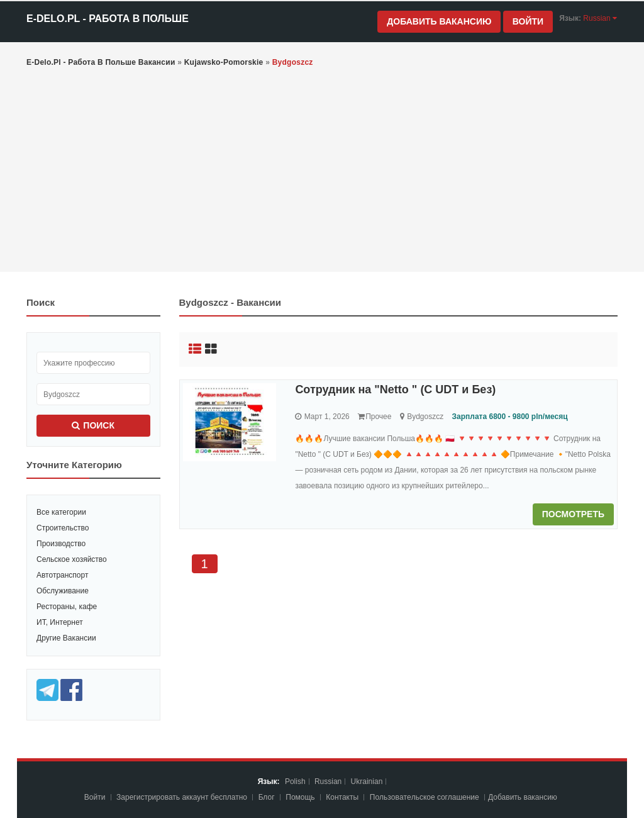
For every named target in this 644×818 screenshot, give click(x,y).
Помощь (300, 797)
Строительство (63, 528)
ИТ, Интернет (60, 622)
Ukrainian (367, 782)
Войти (528, 21)
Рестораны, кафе (67, 607)
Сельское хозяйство (72, 559)
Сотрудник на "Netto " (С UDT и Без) (395, 389)
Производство (61, 544)
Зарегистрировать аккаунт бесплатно (183, 797)
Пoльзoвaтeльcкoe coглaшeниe (425, 797)
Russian (328, 782)
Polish (295, 782)
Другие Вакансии (66, 638)
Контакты (343, 797)
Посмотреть (573, 514)
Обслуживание (63, 591)
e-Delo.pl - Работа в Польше (108, 19)
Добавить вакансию (439, 21)
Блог (267, 797)
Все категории (61, 512)
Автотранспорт (62, 575)
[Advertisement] (322, 171)
